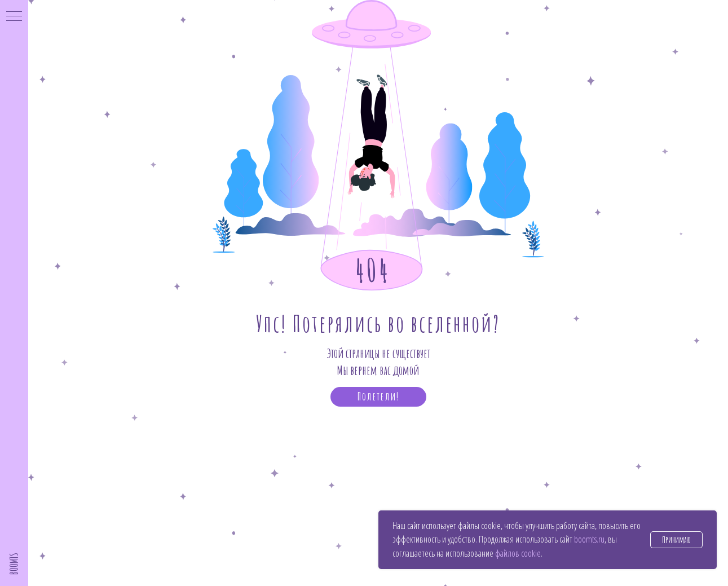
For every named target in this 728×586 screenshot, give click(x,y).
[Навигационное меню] (14, 17)
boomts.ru (589, 539)
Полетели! (378, 396)
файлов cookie (518, 553)
